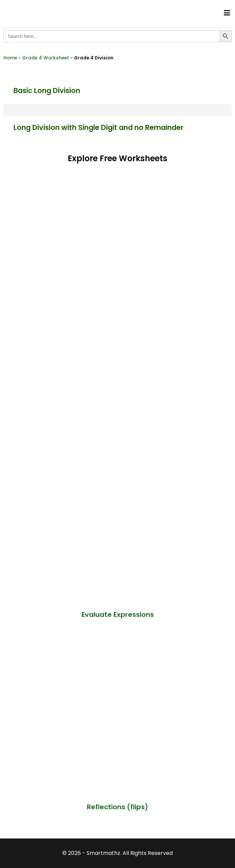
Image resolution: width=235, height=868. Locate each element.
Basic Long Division (47, 90)
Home (10, 58)
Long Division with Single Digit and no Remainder (98, 127)
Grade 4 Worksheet (46, 58)
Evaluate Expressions (118, 614)
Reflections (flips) (117, 807)
